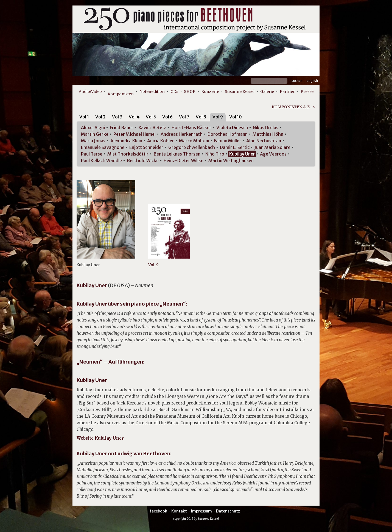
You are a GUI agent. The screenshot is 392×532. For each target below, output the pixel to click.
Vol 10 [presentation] (236, 117)
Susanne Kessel (240, 92)
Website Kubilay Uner (100, 438)
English (312, 81)
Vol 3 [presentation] (117, 117)
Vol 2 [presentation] (100, 117)
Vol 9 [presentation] (218, 117)
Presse (307, 92)
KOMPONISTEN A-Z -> (294, 107)
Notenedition (152, 92)
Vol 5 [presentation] (151, 117)
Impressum (201, 511)
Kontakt (179, 511)
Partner (287, 92)
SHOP (190, 92)
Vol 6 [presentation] (167, 117)
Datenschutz (228, 511)
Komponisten (121, 94)
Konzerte (210, 92)
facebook (158, 511)
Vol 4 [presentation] (134, 117)
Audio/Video (90, 92)
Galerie (267, 92)
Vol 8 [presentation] (201, 117)
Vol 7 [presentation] (184, 117)
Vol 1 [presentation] (84, 117)
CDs (174, 92)
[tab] (84, 118)
